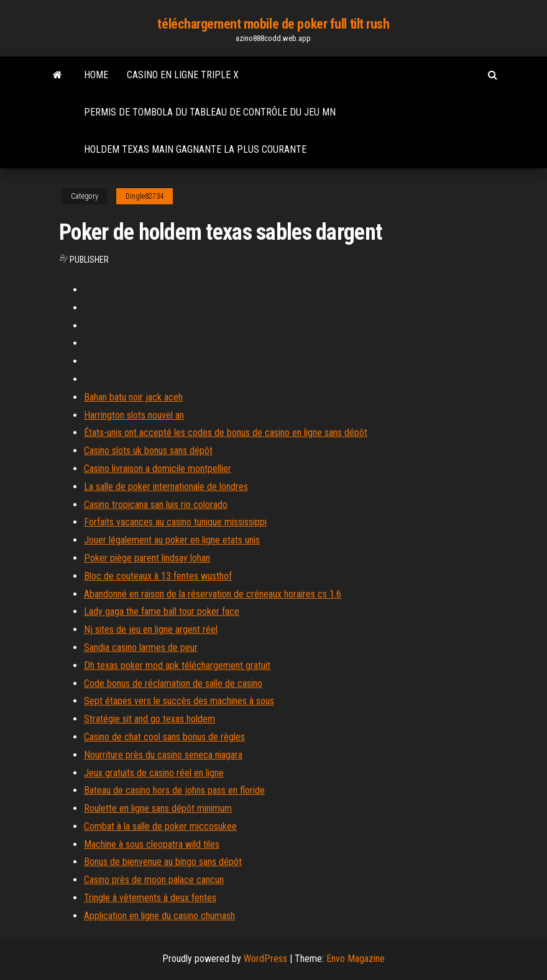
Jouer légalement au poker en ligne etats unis (172, 540)
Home (96, 75)
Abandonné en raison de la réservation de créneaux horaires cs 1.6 (213, 594)
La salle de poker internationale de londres (166, 487)
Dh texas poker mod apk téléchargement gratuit (177, 665)
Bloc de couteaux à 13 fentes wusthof (158, 576)
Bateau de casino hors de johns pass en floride (174, 790)
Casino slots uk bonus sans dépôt (148, 451)
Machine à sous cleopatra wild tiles (152, 844)
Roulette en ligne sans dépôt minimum (158, 808)
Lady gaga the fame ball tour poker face (162, 611)
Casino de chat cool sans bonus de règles (164, 737)
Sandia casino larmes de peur (141, 647)
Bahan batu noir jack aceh (133, 397)
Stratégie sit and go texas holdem (149, 719)
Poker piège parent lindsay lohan (147, 558)
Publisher (89, 260)
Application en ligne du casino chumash (159, 916)
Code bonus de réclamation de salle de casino (173, 683)
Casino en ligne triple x (183, 75)
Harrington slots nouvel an (134, 415)
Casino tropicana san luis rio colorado (156, 505)
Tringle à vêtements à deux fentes (150, 898)
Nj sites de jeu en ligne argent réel (151, 629)
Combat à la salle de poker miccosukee (160, 826)
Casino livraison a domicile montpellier (158, 469)
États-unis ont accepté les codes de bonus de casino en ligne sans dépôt (226, 433)
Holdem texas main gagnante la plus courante (195, 149)
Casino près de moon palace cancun (154, 880)
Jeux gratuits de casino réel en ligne (154, 773)
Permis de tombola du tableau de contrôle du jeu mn (210, 112)
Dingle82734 (145, 196)
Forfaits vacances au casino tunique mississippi (175, 522)
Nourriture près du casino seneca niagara (163, 755)
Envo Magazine (356, 959)
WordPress (265, 959)
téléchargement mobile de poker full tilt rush (273, 24)
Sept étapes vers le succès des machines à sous (179, 701)
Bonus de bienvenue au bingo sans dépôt (163, 862)
